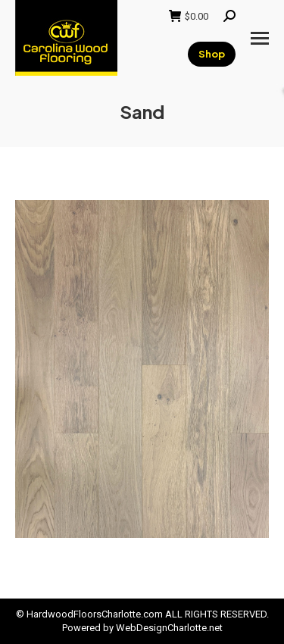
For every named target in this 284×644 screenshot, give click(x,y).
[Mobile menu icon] (260, 38)
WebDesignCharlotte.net (169, 628)
